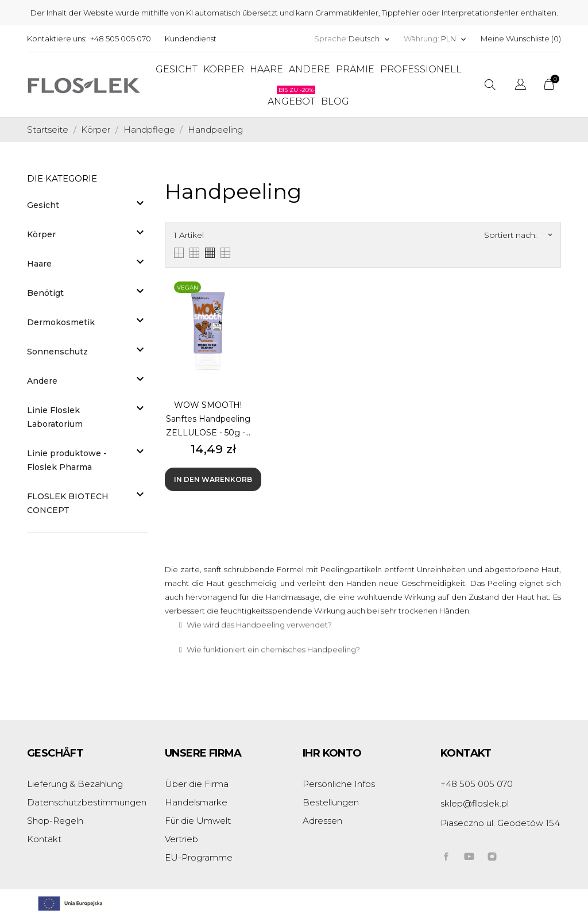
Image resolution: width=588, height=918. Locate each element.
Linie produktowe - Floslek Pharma (67, 460)
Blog (335, 101)
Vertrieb (181, 839)
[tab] (363, 603)
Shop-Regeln (55, 821)
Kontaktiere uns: (57, 38)
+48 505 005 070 (121, 38)
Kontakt (44, 839)
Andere (42, 381)
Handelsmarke (196, 802)
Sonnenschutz (57, 352)
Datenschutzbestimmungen (87, 802)
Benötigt (45, 293)
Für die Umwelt (198, 821)
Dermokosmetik (61, 322)
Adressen (322, 821)
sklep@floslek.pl (475, 803)
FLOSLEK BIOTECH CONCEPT (68, 503)
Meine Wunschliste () (521, 38)
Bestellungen (331, 802)
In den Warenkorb (213, 479)
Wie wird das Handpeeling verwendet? (259, 603)
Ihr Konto (332, 753)
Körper (41, 234)
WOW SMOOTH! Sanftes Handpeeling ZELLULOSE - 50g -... (208, 419)
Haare (39, 264)
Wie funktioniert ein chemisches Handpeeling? (273, 628)
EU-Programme (199, 857)
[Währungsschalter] (454, 39)
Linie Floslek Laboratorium (55, 417)
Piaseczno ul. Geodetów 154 (500, 823)
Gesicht (43, 205)
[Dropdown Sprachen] (370, 39)
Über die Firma (197, 784)
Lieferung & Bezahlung (75, 784)
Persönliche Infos (339, 784)
